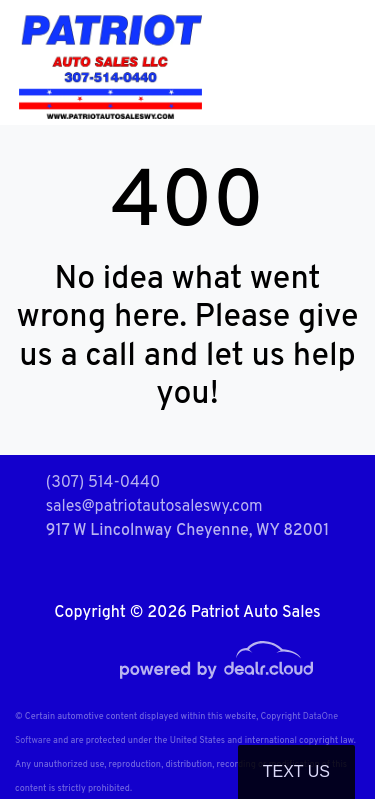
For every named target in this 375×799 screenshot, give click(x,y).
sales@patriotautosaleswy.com (154, 507)
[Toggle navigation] (340, 62)
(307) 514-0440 (103, 483)
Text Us (296, 771)
